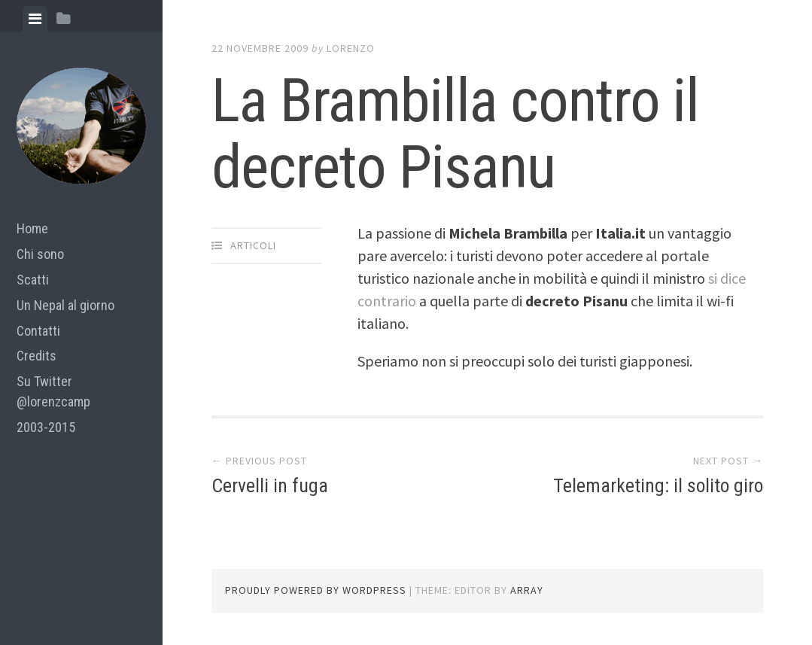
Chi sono (40, 254)
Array (527, 590)
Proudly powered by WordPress (316, 590)
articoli (253, 245)
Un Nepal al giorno (65, 305)
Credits (36, 356)
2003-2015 (46, 427)
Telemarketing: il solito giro (657, 485)
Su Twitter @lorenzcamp (53, 391)
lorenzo (351, 48)
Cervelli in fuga (270, 485)
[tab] (35, 19)
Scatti (33, 280)
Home (32, 228)
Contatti (38, 331)
